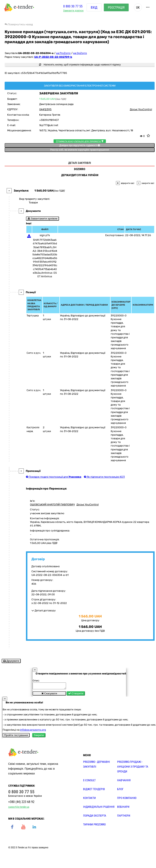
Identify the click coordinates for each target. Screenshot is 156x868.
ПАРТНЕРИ (124, 817)
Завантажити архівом (42, 219)
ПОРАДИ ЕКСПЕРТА (95, 817)
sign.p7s (45, 235)
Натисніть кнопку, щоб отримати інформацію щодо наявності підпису (80, 65)
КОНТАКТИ (89, 799)
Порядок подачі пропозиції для (54, 477)
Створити (76, 695)
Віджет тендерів (94, 790)
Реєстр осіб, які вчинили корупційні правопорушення (80, 150)
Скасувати (49, 695)
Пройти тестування (16, 736)
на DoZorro (80, 53)
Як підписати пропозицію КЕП (104, 477)
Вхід (94, 8)
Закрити (39, 736)
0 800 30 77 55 (73, 7)
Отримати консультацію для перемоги (80, 141)
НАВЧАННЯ (124, 781)
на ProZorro (63, 53)
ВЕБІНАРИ (123, 808)
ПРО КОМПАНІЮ (127, 799)
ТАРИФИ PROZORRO (94, 826)
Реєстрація (116, 8)
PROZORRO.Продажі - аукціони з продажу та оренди (133, 768)
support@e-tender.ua (19, 808)
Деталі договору (44, 610)
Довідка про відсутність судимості (80, 145)
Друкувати (11, 661)
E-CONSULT (89, 781)
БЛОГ (120, 790)
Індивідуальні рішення (99, 808)
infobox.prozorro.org (33, 731)
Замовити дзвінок (73, 11)
